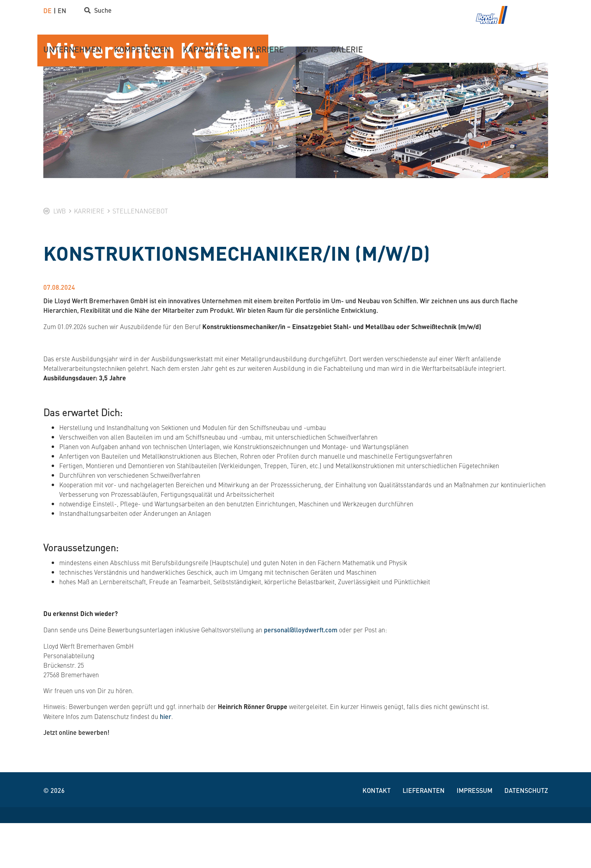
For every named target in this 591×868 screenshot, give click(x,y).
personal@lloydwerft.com (301, 675)
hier (166, 761)
